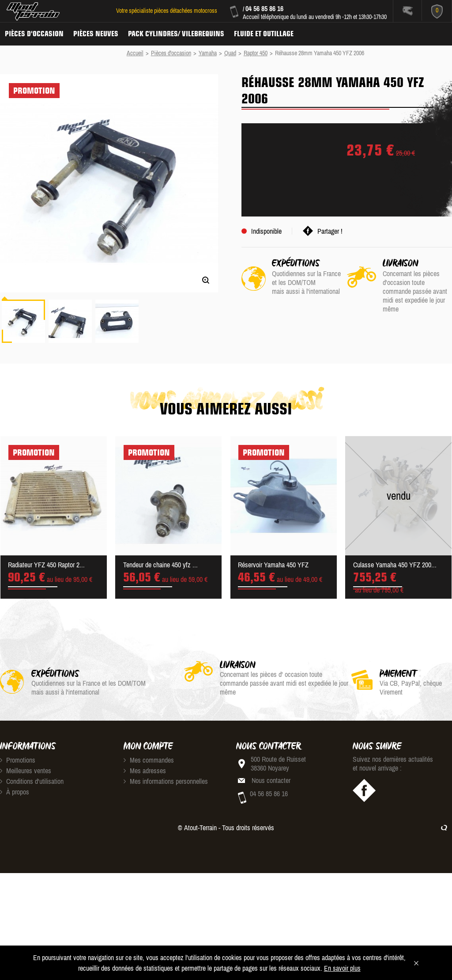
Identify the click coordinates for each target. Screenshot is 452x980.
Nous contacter (271, 780)
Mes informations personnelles (166, 781)
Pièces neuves (96, 34)
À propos (15, 792)
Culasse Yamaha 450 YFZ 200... (395, 565)
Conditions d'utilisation (32, 781)
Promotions (18, 760)
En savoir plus (342, 968)
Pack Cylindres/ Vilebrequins (176, 34)
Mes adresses (145, 771)
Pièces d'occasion (34, 34)
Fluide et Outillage (264, 34)
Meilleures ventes (26, 771)
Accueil (135, 53)
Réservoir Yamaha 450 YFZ (273, 565)
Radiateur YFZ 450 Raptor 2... (46, 565)
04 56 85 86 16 (264, 8)
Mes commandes (149, 760)
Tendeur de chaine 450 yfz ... (160, 565)
